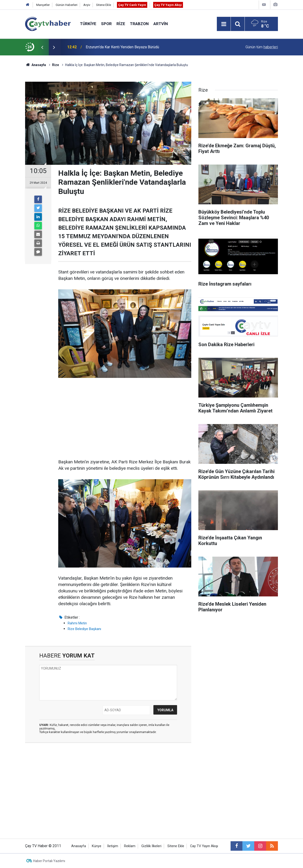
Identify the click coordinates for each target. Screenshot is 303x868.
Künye (97, 846)
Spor (106, 24)
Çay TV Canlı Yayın (132, 5)
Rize (121, 24)
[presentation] (42, 47)
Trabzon (139, 24)
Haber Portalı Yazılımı (49, 861)
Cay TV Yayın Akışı (204, 846)
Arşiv (87, 5)
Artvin (161, 24)
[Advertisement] (125, 419)
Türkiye (88, 24)
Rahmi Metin (77, 623)
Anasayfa (79, 846)
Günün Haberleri (67, 5)
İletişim (113, 846)
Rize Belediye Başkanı (84, 629)
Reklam (130, 846)
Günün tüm (262, 47)
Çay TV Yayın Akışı (168, 5)
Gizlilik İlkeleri (151, 846)
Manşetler (43, 5)
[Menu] (224, 24)
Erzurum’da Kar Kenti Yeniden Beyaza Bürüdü (122, 47)
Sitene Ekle (104, 5)
